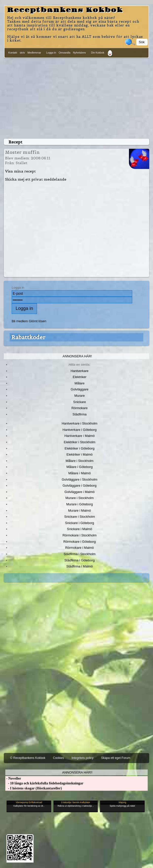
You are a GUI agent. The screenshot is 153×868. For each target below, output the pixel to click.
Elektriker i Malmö (80, 454)
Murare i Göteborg (79, 504)
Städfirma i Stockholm (80, 554)
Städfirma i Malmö (80, 566)
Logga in (51, 53)
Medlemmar (34, 53)
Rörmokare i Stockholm (80, 535)
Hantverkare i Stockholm (79, 423)
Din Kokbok (98, 53)
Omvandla (64, 53)
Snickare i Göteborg (80, 523)
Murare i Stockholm (80, 498)
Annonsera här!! (77, 772)
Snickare (80, 402)
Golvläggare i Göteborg (80, 486)
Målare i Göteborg (80, 467)
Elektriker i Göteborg (80, 448)
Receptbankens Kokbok (65, 10)
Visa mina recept (20, 171)
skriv (22, 53)
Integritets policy (82, 758)
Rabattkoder (28, 337)
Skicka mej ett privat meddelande (36, 179)
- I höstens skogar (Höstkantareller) (34, 788)
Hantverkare (80, 371)
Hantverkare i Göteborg (80, 430)
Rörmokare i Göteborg (80, 542)
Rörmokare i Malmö (79, 548)
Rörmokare (80, 408)
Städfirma (79, 414)
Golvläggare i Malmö (80, 492)
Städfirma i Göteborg (80, 560)
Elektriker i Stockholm (80, 442)
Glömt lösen (38, 321)
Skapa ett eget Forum (116, 758)
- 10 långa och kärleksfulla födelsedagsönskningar (44, 783)
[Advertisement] (76, 97)
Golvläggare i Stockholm (80, 479)
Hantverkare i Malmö (80, 436)
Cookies (58, 758)
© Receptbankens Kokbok (28, 758)
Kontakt (13, 53)
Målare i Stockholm (80, 461)
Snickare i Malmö (79, 529)
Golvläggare (80, 389)
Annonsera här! (77, 356)
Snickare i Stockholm (80, 517)
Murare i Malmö (80, 511)
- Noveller (13, 778)
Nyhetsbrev (80, 53)
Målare (80, 383)
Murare (79, 396)
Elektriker (80, 377)
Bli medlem (20, 321)
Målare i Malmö (80, 473)
